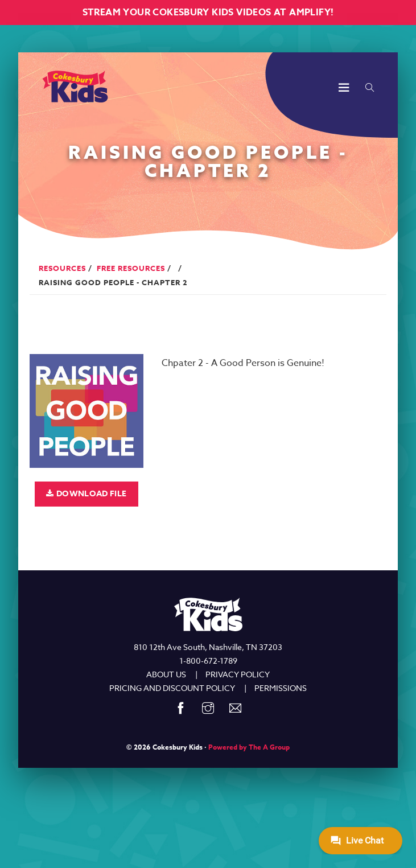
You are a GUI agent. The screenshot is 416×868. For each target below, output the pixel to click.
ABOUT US (166, 674)
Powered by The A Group (249, 747)
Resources (62, 268)
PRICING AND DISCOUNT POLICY (172, 688)
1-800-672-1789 (208, 661)
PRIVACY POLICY (238, 674)
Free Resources (131, 268)
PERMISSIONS (281, 688)
